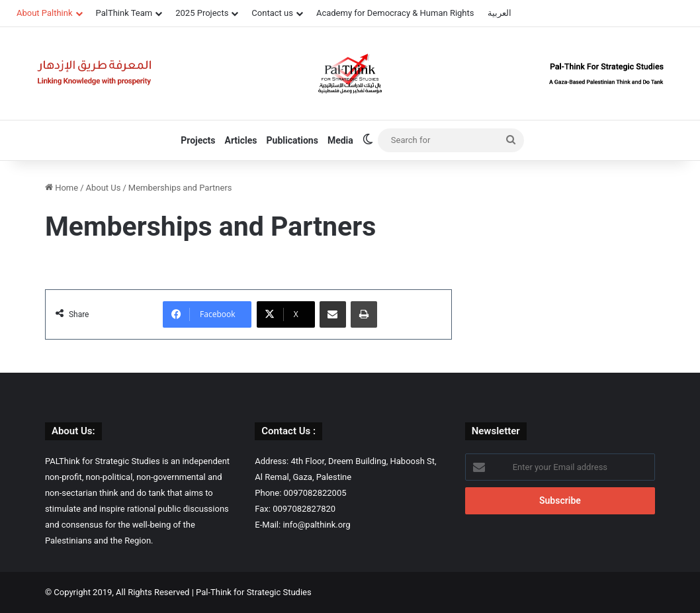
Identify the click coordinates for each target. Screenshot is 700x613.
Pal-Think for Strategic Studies (254, 592)
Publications (292, 140)
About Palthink (45, 13)
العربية (500, 13)
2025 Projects (202, 13)
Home (62, 188)
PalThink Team (124, 13)
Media (340, 140)
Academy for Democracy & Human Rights (395, 13)
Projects (198, 140)
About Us (104, 188)
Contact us (272, 13)
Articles (241, 140)
